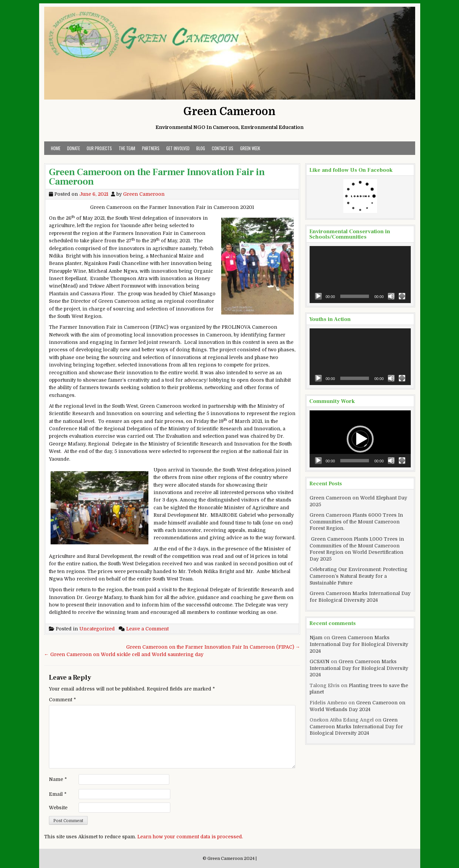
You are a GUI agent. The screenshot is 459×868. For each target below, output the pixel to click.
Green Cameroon (229, 112)
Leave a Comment (147, 629)
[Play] (318, 296)
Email (58, 794)
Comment (62, 700)
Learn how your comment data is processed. (190, 837)
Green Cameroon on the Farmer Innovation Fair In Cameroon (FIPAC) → (213, 647)
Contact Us (223, 148)
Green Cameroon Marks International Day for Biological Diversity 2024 (359, 644)
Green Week (250, 148)
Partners (151, 148)
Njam (316, 638)
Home (56, 148)
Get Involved (178, 148)
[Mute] (391, 296)
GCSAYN (320, 661)
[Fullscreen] (402, 296)
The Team (127, 148)
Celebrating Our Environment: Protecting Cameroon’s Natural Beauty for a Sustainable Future (358, 576)
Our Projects (99, 148)
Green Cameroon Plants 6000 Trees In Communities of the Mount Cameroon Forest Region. (356, 522)
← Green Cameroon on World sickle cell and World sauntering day (124, 654)
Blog (201, 148)
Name (58, 779)
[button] (360, 439)
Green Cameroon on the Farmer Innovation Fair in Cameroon (157, 177)
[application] (360, 275)
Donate (74, 148)
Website (58, 808)
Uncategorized (97, 629)
